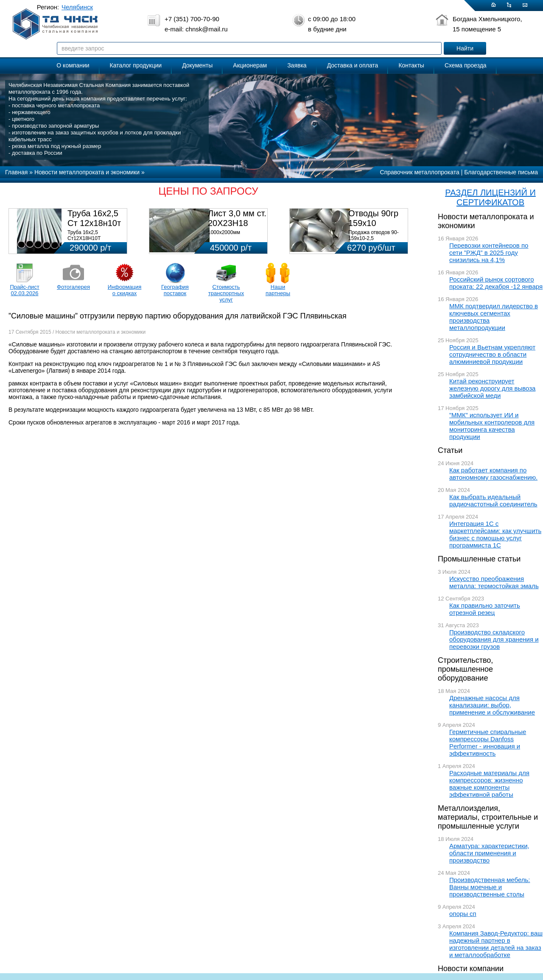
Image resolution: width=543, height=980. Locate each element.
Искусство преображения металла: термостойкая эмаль (494, 582)
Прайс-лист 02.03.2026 (24, 290)
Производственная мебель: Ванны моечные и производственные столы (490, 887)
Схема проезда (466, 65)
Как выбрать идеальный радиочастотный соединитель (493, 500)
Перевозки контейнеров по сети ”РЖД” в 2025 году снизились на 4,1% (489, 253)
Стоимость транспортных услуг (226, 293)
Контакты (411, 65)
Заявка (297, 65)
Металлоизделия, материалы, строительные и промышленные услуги (488, 817)
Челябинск (77, 7)
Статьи (450, 450)
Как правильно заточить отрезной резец (485, 609)
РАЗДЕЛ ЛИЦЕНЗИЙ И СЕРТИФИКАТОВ (490, 197)
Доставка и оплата (353, 65)
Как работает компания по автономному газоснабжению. (493, 474)
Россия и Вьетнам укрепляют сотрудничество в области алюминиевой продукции (492, 354)
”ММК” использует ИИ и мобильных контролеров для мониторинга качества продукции (492, 426)
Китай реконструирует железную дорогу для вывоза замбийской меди (492, 388)
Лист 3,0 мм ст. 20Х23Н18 (237, 218)
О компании (73, 65)
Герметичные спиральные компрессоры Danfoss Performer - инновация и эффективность (488, 743)
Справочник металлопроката (420, 172)
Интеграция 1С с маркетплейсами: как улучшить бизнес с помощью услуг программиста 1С (495, 534)
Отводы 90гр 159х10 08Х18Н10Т (373, 223)
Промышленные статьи (479, 559)
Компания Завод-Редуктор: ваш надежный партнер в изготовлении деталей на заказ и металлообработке (496, 944)
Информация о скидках (125, 290)
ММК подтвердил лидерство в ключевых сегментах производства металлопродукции (494, 317)
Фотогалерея (73, 287)
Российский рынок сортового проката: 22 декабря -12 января (496, 283)
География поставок (175, 290)
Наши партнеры (278, 290)
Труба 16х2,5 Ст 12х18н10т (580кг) (94, 223)
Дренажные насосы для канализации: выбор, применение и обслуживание (492, 705)
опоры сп (463, 914)
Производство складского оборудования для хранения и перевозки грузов (494, 639)
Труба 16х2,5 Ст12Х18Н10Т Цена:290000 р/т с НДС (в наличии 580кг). (95, 241)
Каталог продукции (136, 65)
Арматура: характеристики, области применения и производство (489, 853)
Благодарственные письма (501, 172)
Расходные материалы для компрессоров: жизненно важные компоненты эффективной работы (489, 784)
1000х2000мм (224, 232)
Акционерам (250, 65)
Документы (197, 65)
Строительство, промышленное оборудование (465, 669)
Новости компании (471, 969)
